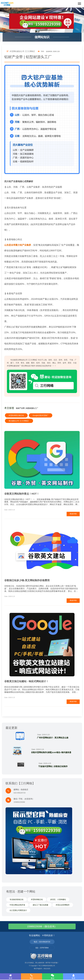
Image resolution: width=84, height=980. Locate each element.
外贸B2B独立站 (37, 899)
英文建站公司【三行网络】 (19, 421)
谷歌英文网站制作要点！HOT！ (22, 494)
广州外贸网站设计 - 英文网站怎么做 (53, 738)
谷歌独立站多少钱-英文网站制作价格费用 (27, 580)
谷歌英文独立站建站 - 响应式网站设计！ (26, 681)
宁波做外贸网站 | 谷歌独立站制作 (53, 766)
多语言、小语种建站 (58, 899)
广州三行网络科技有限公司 (46, 966)
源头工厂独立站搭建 (40, 905)
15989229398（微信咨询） (42, 926)
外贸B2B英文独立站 (16, 415)
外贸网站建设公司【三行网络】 (21, 51)
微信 (53, 977)
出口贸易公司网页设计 (18, 910)
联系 (74, 977)
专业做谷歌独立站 (17, 899)
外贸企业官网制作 (63, 905)
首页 (10, 977)
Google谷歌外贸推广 (41, 415)
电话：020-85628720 (42, 942)
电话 (31, 977)
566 (41, 51)
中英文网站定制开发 (17, 905)
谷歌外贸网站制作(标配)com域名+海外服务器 (51, 752)
